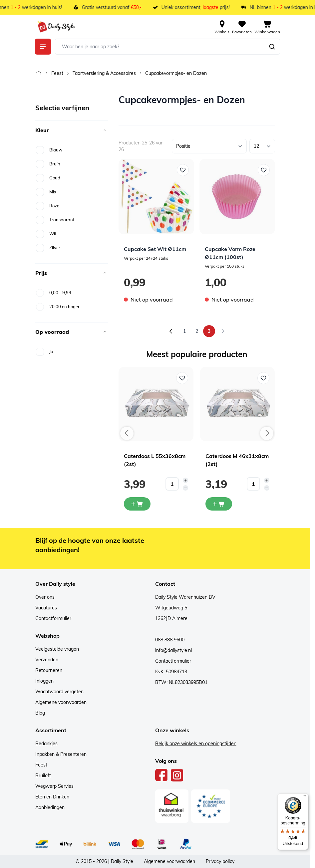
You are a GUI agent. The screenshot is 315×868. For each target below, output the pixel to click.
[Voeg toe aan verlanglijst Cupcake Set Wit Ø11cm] (183, 170)
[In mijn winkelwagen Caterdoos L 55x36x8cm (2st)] (137, 504)
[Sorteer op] (209, 146)
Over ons (45, 597)
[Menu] (304, 797)
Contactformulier (53, 618)
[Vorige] (171, 331)
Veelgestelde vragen (57, 649)
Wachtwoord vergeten (59, 692)
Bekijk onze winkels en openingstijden (196, 744)
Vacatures (46, 608)
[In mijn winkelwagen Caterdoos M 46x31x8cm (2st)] (219, 504)
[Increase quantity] (185, 480)
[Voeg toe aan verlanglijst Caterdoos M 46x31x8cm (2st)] (263, 378)
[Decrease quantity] (185, 488)
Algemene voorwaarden (61, 702)
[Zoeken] (272, 47)
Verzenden (47, 660)
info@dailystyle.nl (173, 650)
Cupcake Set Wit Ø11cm (155, 249)
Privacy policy (220, 861)
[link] (223, 331)
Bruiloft (43, 775)
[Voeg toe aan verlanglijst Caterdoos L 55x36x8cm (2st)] (182, 378)
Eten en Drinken (52, 797)
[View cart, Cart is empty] (267, 27)
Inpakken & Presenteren (61, 754)
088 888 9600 (170, 640)
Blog (40, 713)
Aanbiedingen (50, 807)
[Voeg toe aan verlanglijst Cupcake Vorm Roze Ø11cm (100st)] (264, 170)
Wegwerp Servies (54, 786)
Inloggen (44, 681)
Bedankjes (46, 744)
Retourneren (49, 670)
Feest (57, 73)
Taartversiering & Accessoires (104, 73)
